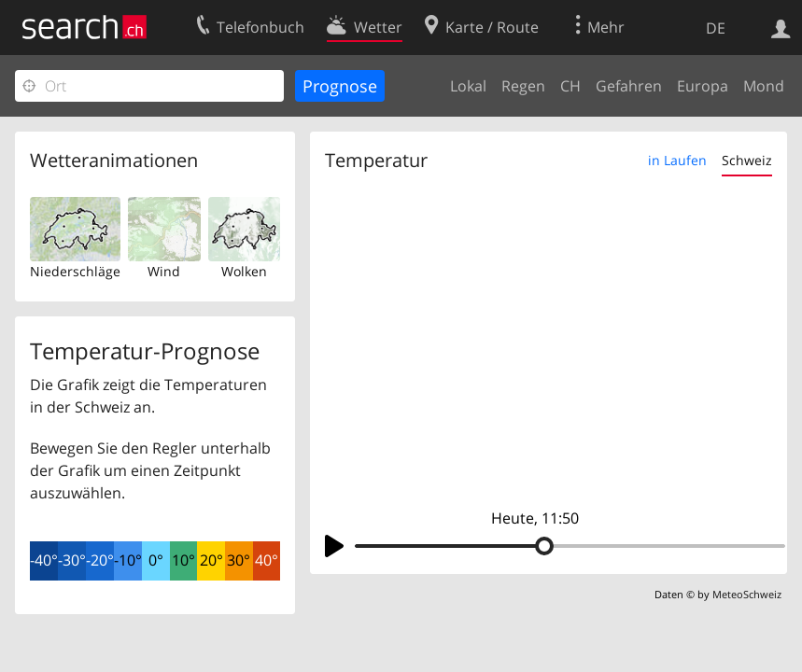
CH (570, 86)
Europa (703, 86)
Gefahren (629, 86)
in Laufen (677, 160)
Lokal (468, 86)
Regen (523, 86)
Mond (764, 86)
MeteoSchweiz (747, 594)
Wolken (244, 271)
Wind (164, 271)
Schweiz (747, 160)
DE (716, 28)
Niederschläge (75, 271)
